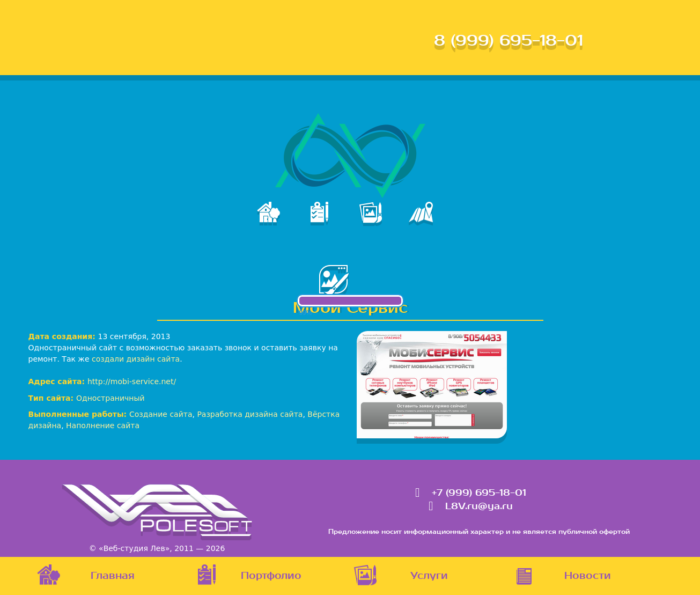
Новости (588, 576)
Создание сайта (161, 414)
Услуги (429, 576)
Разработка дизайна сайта (250, 414)
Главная (113, 576)
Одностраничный (110, 398)
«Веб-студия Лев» (134, 548)
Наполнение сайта (103, 425)
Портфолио (271, 576)
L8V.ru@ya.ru (479, 506)
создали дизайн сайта (136, 359)
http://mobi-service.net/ (132, 381)
